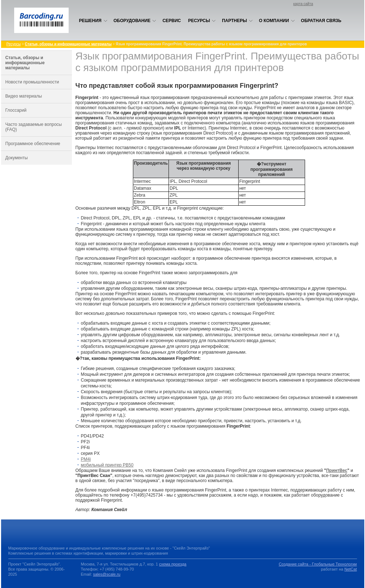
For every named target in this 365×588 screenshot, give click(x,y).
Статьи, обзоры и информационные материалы (25, 63)
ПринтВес (337, 470)
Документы (17, 158)
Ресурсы (202, 21)
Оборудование (135, 21)
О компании (277, 21)
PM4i (86, 459)
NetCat (350, 569)
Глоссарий (16, 110)
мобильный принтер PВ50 (107, 465)
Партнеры (237, 21)
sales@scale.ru (107, 574)
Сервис (172, 21)
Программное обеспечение (33, 144)
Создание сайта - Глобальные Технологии (318, 564)
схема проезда (173, 564)
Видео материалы (24, 96)
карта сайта (303, 4)
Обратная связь (321, 21)
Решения (93, 21)
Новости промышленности (32, 82)
